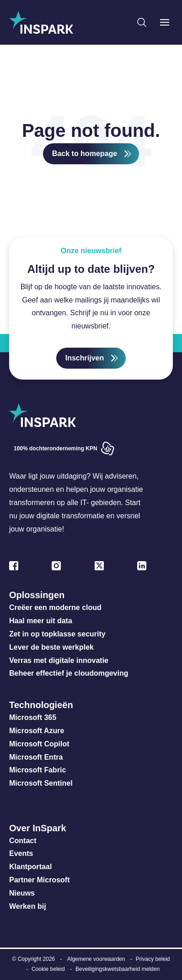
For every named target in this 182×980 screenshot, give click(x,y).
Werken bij (28, 906)
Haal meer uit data (41, 621)
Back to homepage (85, 154)
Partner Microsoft (39, 880)
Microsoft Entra (37, 757)
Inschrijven (85, 358)
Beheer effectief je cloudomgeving (69, 673)
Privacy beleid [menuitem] (153, 959)
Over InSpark (38, 828)
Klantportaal (30, 867)
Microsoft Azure (37, 731)
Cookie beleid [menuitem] (48, 969)
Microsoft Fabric (37, 770)
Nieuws (22, 893)
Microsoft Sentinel (41, 783)
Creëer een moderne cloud (55, 607)
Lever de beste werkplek (51, 647)
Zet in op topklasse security (57, 634)
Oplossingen (37, 595)
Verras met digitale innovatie (59, 660)
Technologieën (41, 705)
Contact (23, 841)
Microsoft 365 (33, 717)
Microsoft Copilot (39, 744)
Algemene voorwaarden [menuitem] (96, 959)
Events (21, 853)
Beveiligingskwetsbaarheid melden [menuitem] (118, 969)
